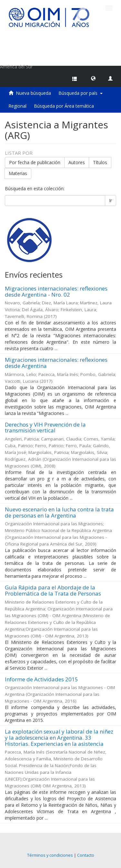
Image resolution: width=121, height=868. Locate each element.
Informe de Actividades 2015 (41, 679)
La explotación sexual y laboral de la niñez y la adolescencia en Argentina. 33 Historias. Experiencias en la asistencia (59, 737)
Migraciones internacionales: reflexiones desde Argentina (56, 363)
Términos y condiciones (50, 855)
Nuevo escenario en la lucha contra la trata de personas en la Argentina (59, 512)
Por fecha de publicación (35, 162)
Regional (17, 106)
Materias (18, 173)
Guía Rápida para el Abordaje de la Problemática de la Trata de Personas (53, 590)
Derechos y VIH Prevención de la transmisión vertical (45, 428)
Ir (111, 200)
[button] (93, 78)
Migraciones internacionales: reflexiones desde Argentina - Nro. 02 (56, 291)
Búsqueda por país (81, 93)
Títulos (100, 162)
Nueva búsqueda (33, 93)
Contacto (86, 855)
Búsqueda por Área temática (64, 106)
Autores (77, 162)
